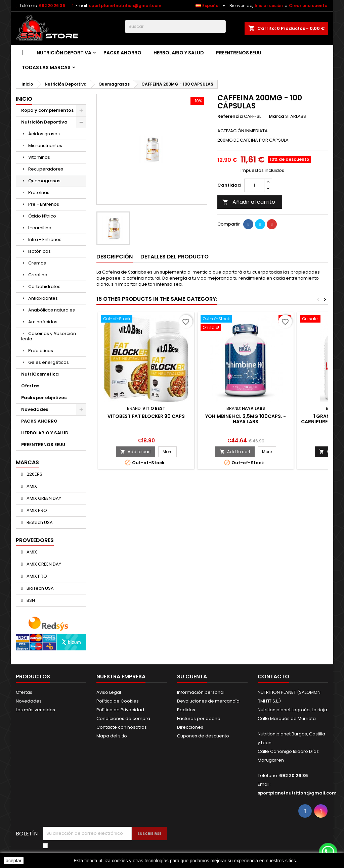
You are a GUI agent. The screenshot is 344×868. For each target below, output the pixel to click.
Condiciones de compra (123, 718)
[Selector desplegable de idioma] (211, 6)
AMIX (31, 486)
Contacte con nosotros (122, 727)
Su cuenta (192, 677)
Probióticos (41, 351)
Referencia (230, 116)
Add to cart (136, 452)
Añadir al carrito (249, 202)
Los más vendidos (35, 710)
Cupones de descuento (203, 736)
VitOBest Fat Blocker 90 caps (146, 416)
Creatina (38, 275)
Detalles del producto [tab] (175, 257)
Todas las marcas (46, 67)
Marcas (27, 462)
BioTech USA (40, 588)
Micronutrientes (45, 146)
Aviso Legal (109, 692)
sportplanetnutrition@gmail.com (125, 6)
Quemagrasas (44, 181)
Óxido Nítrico (42, 216)
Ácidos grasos (44, 134)
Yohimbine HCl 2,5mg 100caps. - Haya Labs (246, 419)
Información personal (201, 692)
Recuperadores (46, 169)
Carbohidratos (44, 286)
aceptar (14, 861)
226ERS (34, 474)
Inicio (24, 99)
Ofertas (30, 386)
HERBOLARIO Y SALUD (179, 53)
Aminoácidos (43, 322)
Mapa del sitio (112, 736)
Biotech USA (39, 522)
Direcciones (190, 727)
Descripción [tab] (115, 257)
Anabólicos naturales (52, 310)
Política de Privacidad (120, 710)
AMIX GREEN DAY (43, 498)
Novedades (35, 409)
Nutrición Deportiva (64, 53)
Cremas (37, 263)
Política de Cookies (118, 701)
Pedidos (186, 710)
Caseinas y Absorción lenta (49, 336)
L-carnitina (40, 228)
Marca (276, 116)
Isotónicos (39, 251)
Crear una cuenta (308, 6)
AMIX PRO (36, 510)
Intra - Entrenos (45, 239)
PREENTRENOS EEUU (239, 53)
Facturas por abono (199, 718)
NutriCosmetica (40, 374)
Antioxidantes (43, 298)
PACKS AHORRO (122, 53)
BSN (30, 600)
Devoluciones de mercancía (208, 701)
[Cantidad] (254, 185)
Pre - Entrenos (44, 204)
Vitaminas (39, 157)
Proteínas (39, 192)
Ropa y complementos (47, 110)
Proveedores (35, 540)
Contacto (273, 677)
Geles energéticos (49, 362)
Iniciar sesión (269, 6)
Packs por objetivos (44, 398)
